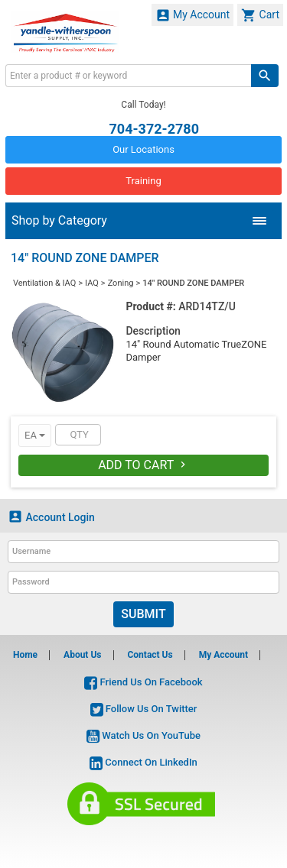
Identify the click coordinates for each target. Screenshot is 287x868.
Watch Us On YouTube (143, 735)
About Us (82, 655)
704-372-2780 (154, 128)
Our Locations (143, 149)
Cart (260, 15)
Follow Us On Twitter (144, 709)
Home (25, 655)
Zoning (121, 283)
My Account (193, 15)
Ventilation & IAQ (44, 283)
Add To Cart (143, 465)
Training (143, 181)
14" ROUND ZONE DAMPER (193, 283)
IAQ (92, 283)
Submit (143, 614)
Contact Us (150, 655)
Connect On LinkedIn (143, 762)
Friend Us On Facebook (143, 682)
